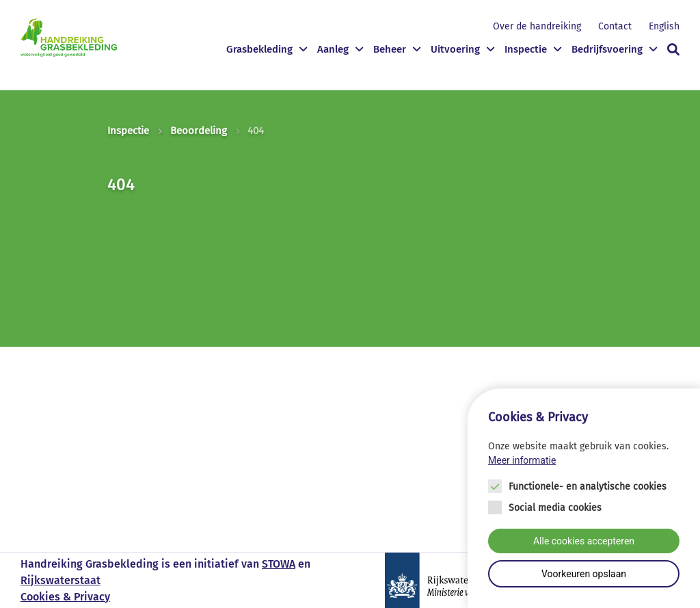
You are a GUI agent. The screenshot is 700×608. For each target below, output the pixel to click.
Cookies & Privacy (65, 597)
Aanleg (333, 49)
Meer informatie (522, 460)
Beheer (390, 49)
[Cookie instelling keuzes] (584, 498)
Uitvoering (455, 49)
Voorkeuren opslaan (584, 574)
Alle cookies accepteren (584, 541)
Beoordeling (199, 131)
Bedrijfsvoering (607, 49)
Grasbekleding (259, 49)
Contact (615, 26)
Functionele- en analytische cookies (588, 487)
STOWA (279, 564)
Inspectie (526, 49)
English (664, 26)
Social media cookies (555, 508)
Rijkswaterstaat (60, 580)
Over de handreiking (537, 26)
